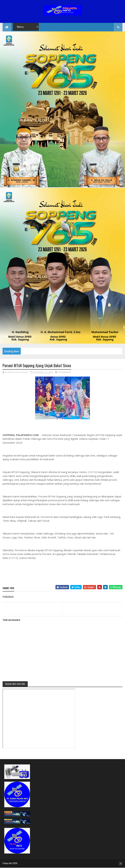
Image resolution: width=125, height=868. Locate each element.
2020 (15, 863)
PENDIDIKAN (65, 372)
